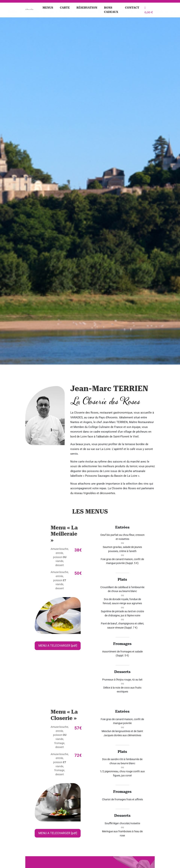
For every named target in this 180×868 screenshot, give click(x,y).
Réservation (87, 8)
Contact (132, 8)
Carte (65, 8)
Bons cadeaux (111, 10)
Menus (48, 8)
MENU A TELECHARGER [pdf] (58, 646)
